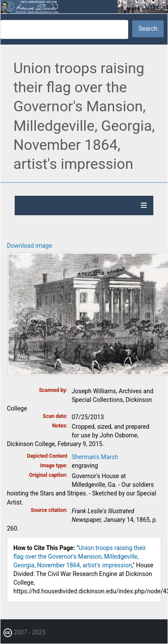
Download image (29, 246)
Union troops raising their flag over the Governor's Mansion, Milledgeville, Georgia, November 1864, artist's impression (80, 557)
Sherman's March (95, 457)
